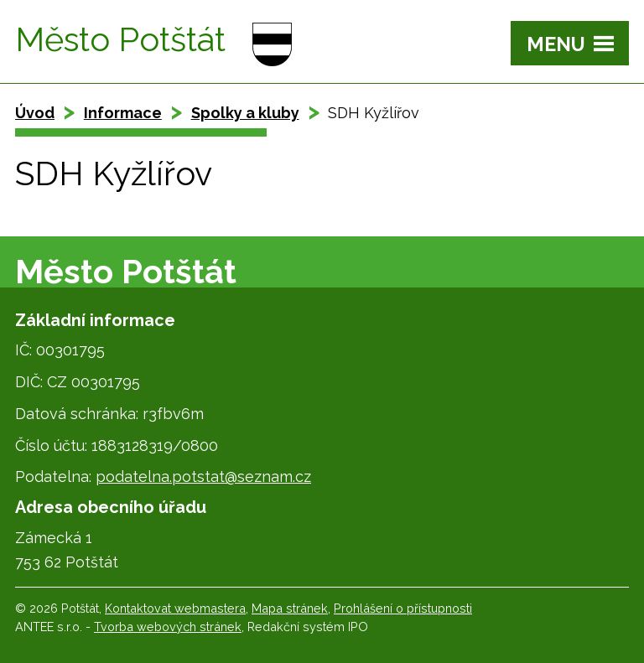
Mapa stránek (290, 608)
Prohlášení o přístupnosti (403, 608)
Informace (123, 113)
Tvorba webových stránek (168, 627)
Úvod (35, 113)
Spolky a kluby (245, 113)
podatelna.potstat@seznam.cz (203, 477)
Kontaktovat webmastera (175, 608)
